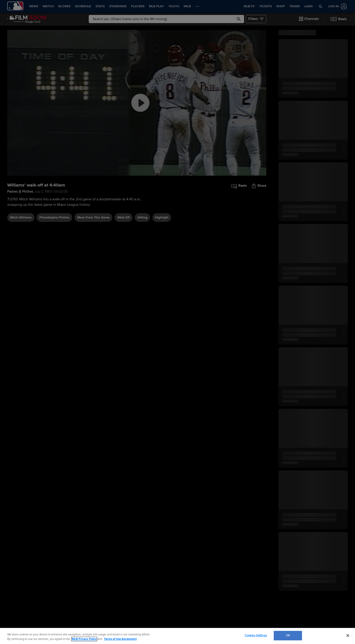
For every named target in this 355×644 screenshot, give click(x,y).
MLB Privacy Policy (84, 639)
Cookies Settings (256, 635)
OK (288, 635)
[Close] (348, 635)
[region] (177, 636)
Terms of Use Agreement (120, 639)
